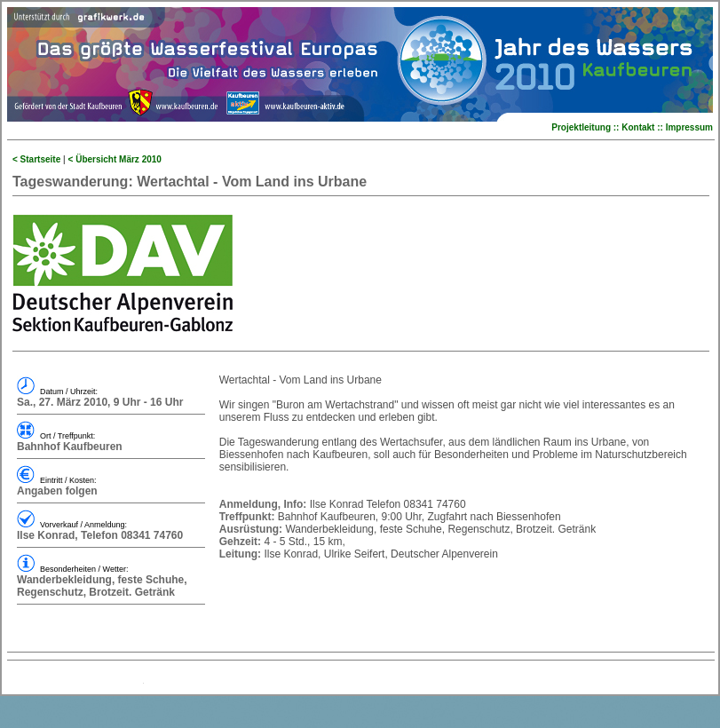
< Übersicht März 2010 (115, 159)
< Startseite (36, 159)
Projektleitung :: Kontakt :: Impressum (632, 127)
